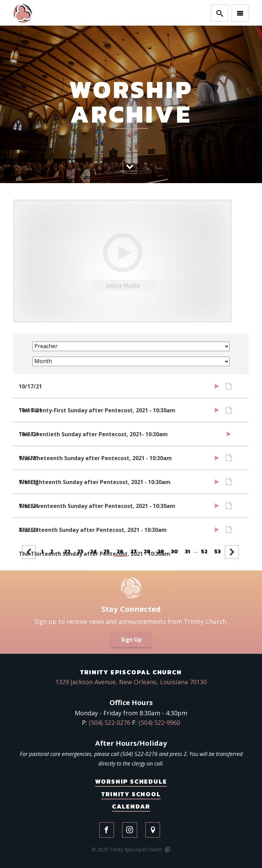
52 (204, 551)
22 (67, 551)
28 (147, 551)
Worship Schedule (131, 781)
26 (120, 551)
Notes (229, 388)
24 (93, 551)
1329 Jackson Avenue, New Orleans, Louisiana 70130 (131, 682)
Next (232, 552)
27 (134, 551)
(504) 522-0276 (110, 722)
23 (80, 551)
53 (217, 551)
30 (174, 551)
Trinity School (131, 794)
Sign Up (131, 639)
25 (107, 551)
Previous (30, 552)
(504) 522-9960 (159, 722)
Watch (217, 388)
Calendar (131, 806)
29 (161, 551)
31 (187, 551)
